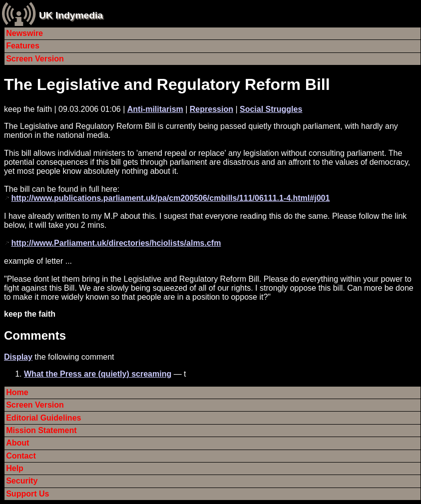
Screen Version (35, 59)
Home (17, 392)
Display (18, 357)
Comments (35, 335)
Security (22, 481)
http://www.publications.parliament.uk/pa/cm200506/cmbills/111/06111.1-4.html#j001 (170, 198)
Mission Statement (41, 430)
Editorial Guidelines (43, 418)
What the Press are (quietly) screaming (98, 374)
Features (23, 46)
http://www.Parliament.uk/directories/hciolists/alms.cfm (116, 243)
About (17, 443)
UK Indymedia (71, 15)
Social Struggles (271, 109)
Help (15, 468)
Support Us (27, 494)
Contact (21, 456)
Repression (211, 109)
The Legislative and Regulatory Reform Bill (167, 84)
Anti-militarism (155, 109)
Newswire (24, 33)
